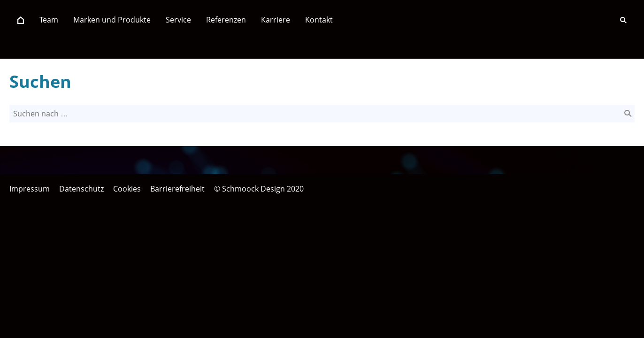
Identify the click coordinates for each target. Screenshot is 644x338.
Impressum (30, 189)
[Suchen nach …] (322, 114)
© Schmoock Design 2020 (259, 189)
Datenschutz (81, 189)
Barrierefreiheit (177, 189)
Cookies (127, 189)
